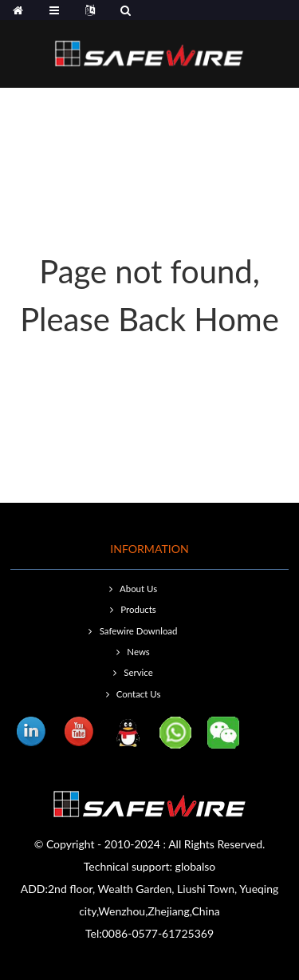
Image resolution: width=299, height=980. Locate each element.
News (138, 652)
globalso (196, 866)
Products (138, 609)
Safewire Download (139, 631)
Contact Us (139, 694)
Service (138, 672)
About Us (138, 589)
